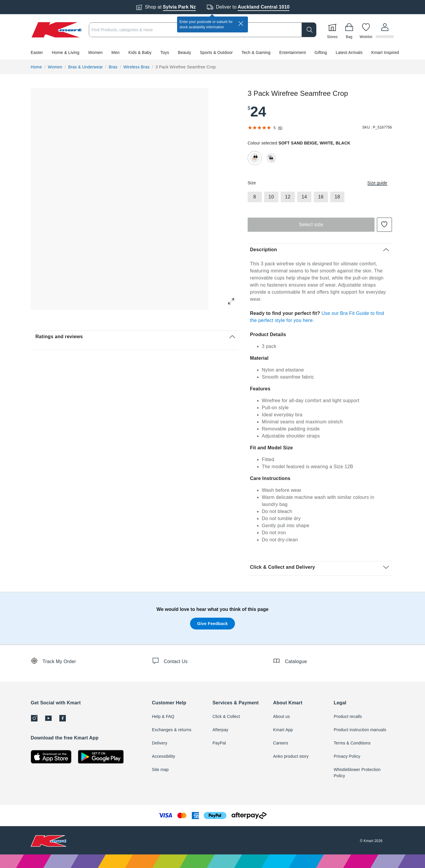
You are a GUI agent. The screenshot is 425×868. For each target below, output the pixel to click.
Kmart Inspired (385, 52)
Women (95, 52)
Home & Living (66, 52)
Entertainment (292, 52)
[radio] (255, 158)
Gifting (321, 52)
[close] (241, 24)
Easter (37, 52)
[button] (212, 52)
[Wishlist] (367, 30)
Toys (165, 52)
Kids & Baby (140, 52)
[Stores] (333, 30)
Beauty (185, 52)
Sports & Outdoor (216, 52)
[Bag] (350, 30)
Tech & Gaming (256, 52)
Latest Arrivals (349, 52)
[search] (310, 30)
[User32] (385, 30)
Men (116, 52)
